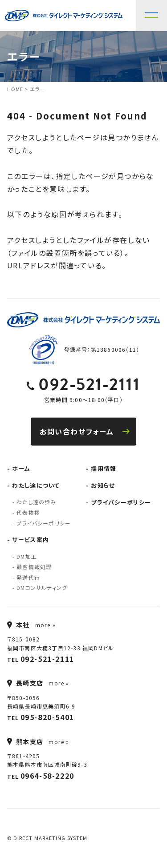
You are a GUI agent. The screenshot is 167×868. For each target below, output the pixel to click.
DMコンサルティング (42, 587)
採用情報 (104, 468)
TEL (41, 659)
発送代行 (28, 577)
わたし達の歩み (36, 502)
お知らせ (103, 485)
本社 (18, 625)
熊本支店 (25, 741)
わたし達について (36, 485)
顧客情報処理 (34, 567)
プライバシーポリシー (44, 523)
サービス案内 (31, 540)
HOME (15, 89)
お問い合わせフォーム (85, 431)
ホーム (21, 468)
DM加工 (27, 556)
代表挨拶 (28, 512)
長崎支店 (25, 683)
